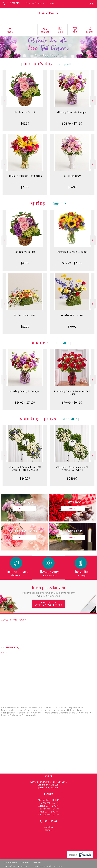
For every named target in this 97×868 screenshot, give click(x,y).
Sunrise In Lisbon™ (72, 315)
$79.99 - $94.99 (72, 403)
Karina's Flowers (48, 13)
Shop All (65, 64)
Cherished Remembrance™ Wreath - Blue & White (25, 469)
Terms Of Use (9, 866)
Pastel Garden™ (72, 176)
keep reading (13, 647)
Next (93, 101)
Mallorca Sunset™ (25, 315)
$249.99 (25, 478)
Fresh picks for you (49, 591)
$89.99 (25, 327)
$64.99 (72, 187)
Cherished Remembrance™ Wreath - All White (72, 469)
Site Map (58, 866)
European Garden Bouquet (72, 252)
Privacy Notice (24, 866)
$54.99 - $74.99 (72, 123)
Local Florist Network (42, 866)
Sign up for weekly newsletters (48, 604)
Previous (4, 101)
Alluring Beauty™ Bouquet (72, 112)
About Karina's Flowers (14, 620)
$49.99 (25, 123)
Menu (10, 32)
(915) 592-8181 (13, 3)
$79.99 (25, 187)
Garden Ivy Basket (25, 112)
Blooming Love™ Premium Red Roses (72, 393)
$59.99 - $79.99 (72, 263)
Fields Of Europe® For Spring (25, 176)
